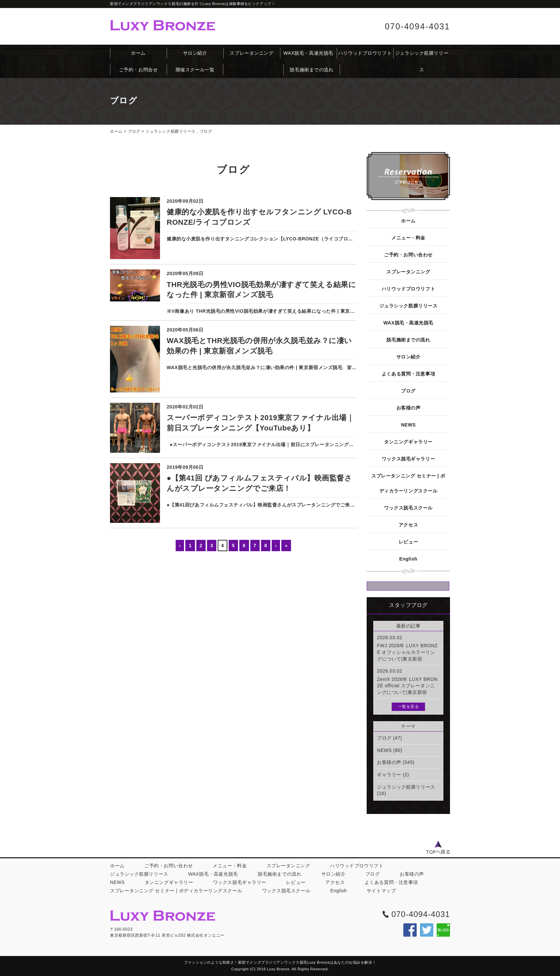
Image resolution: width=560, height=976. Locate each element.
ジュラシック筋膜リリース (422, 56)
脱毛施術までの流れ (311, 70)
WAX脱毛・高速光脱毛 (308, 53)
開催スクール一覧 (195, 70)
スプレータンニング (251, 53)
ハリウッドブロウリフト (365, 53)
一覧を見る (408, 707)
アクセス (408, 525)
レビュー (408, 542)
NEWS (408, 425)
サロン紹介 (195, 53)
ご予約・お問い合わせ (408, 255)
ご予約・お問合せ (138, 70)
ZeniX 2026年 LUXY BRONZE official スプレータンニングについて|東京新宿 (407, 686)
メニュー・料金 (408, 238)
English (408, 559)
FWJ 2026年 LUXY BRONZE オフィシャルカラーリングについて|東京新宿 (407, 652)
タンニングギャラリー (408, 442)
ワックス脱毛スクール (408, 508)
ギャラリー (389, 775)
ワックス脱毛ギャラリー (408, 459)
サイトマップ (381, 891)
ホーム (138, 53)
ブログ (134, 131)
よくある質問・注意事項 (408, 374)
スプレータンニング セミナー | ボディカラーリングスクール (408, 483)
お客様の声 (408, 408)
